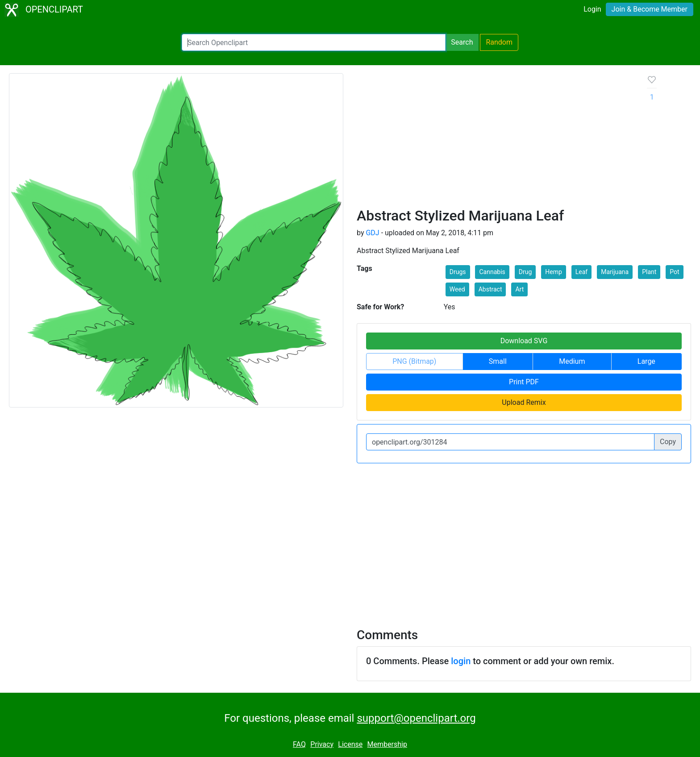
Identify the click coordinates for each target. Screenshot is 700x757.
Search (462, 42)
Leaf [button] (581, 272)
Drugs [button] (458, 272)
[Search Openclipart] (314, 42)
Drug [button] (525, 272)
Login (592, 9)
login (461, 661)
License (350, 744)
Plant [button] (649, 272)
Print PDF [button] (524, 382)
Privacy (322, 744)
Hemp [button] (554, 272)
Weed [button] (457, 289)
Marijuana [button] (615, 272)
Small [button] (498, 361)
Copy (668, 442)
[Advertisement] (495, 140)
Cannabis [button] (492, 272)
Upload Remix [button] (524, 402)
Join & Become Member (650, 9)
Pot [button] (674, 272)
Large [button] (646, 361)
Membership (387, 744)
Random (499, 42)
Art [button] (519, 289)
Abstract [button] (490, 289)
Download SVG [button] (524, 341)
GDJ (372, 233)
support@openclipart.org (416, 718)
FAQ (299, 744)
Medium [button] (572, 361)
